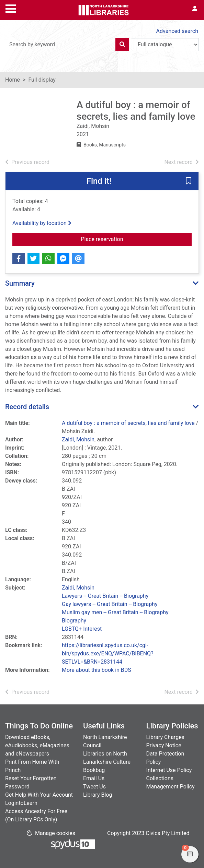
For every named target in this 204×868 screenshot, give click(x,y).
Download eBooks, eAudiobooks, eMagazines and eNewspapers (37, 745)
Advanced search (177, 31)
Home (13, 80)
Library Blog (98, 795)
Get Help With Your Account (39, 795)
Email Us (94, 778)
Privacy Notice (164, 745)
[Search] (122, 45)
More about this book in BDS (97, 670)
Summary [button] (20, 283)
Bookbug (94, 770)
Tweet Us (94, 787)
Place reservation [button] (137, 239)
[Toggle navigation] (11, 8)
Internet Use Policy (169, 770)
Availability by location (42, 223)
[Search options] (165, 45)
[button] (189, 182)
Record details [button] (27, 407)
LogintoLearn (21, 803)
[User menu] (195, 9)
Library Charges (165, 737)
